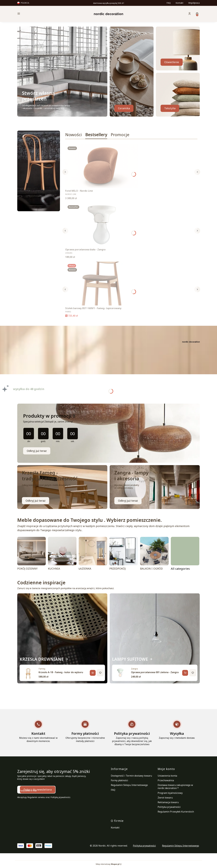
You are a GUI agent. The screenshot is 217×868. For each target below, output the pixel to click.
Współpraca (194, 3)
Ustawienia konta (167, 776)
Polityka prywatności (169, 807)
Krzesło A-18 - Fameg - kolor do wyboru (61, 672)
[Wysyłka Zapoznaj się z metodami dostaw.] (177, 730)
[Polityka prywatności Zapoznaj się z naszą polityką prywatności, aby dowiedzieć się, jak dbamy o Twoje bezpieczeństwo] (132, 733)
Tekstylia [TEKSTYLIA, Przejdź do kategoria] (170, 108)
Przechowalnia (166, 780)
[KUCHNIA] (62, 554)
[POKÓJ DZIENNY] (32, 554)
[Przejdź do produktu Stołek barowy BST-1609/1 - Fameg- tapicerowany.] (102, 284)
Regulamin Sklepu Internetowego (129, 785)
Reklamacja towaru (168, 802)
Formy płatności (119, 780)
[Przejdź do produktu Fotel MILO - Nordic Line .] (102, 166)
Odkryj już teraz (37, 451)
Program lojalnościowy (170, 793)
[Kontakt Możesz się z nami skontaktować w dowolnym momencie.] (38, 731)
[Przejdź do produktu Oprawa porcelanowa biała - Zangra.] (102, 225)
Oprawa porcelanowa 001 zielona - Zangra (155, 672)
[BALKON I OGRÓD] (154, 554)
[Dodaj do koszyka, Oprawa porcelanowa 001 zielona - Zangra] (185, 673)
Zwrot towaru (165, 798)
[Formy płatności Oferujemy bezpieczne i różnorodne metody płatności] (85, 731)
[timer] (108, 433)
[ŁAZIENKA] (93, 554)
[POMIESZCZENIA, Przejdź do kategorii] (185, 554)
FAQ (169, 3)
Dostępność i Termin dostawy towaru (131, 776)
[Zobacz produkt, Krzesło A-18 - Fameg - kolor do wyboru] (93, 673)
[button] (39, 14)
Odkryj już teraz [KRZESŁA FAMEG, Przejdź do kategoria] (36, 501)
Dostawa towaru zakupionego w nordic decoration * (175, 787)
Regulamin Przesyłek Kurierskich (176, 812)
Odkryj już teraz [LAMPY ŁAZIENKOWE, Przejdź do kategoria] (128, 501)
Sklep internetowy (108, 864)
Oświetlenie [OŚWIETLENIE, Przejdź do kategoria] (172, 62)
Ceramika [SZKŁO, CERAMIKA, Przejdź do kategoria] (124, 108)
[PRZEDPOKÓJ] (124, 554)
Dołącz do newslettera (38, 790)
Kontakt (179, 3)
